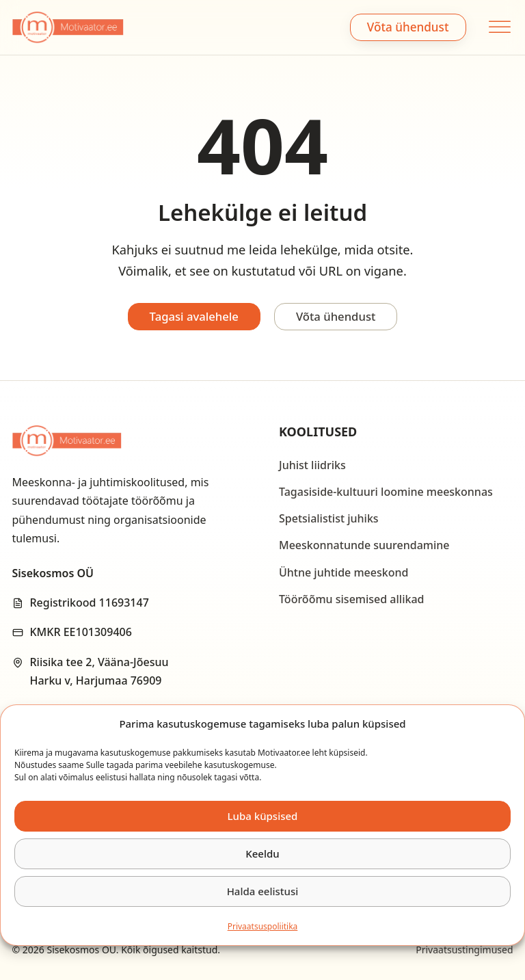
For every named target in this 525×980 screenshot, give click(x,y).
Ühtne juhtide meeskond (344, 572)
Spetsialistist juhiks (329, 518)
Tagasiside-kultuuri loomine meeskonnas (386, 492)
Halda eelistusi (263, 891)
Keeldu (262, 853)
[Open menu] (498, 27)
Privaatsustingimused (464, 950)
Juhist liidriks (312, 465)
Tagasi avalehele (193, 316)
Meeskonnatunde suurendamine (364, 545)
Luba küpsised (263, 816)
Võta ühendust (408, 27)
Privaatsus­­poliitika (263, 926)
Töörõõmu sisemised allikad (351, 599)
